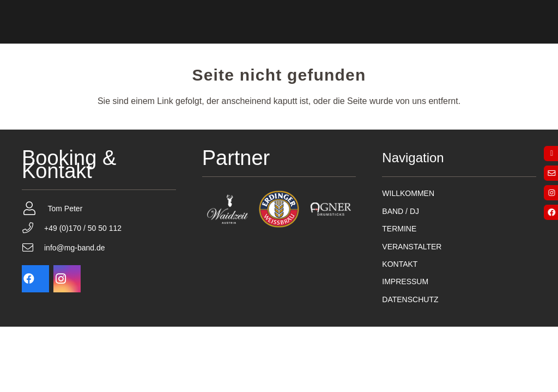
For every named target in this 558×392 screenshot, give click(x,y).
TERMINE (399, 229)
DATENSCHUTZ (410, 299)
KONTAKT (400, 264)
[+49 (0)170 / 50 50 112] (33, 228)
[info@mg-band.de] (33, 248)
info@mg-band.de (75, 248)
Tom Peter (65, 209)
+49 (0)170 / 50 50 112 (83, 228)
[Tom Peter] (35, 208)
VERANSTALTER (412, 247)
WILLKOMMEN (408, 193)
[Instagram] (67, 279)
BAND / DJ (401, 211)
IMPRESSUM (405, 281)
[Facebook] (35, 279)
